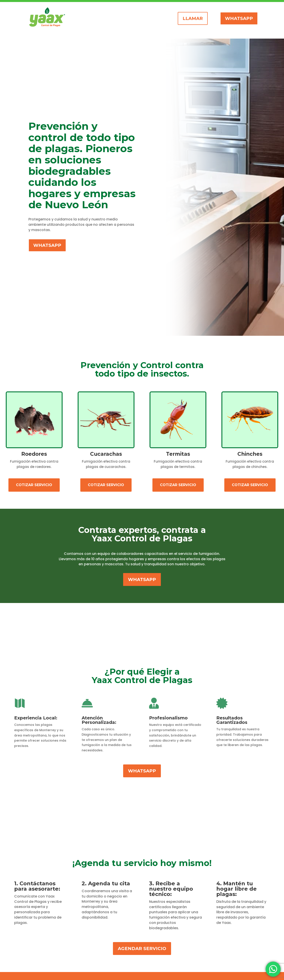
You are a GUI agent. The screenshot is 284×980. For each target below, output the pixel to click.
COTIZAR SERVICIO (250, 485)
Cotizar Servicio (34, 485)
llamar (193, 18)
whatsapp (239, 18)
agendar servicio (142, 949)
